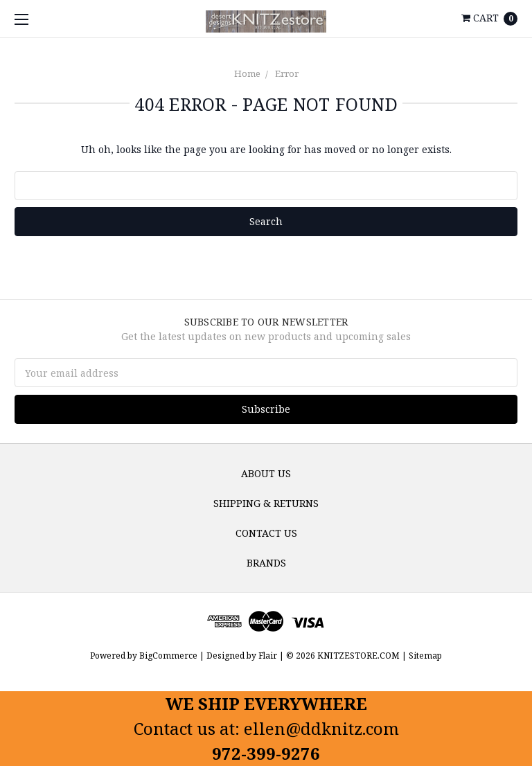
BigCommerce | (172, 656)
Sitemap (424, 656)
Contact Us (266, 533)
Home (247, 73)
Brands (266, 563)
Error (287, 73)
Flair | (271, 656)
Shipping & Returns (266, 503)
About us (266, 473)
